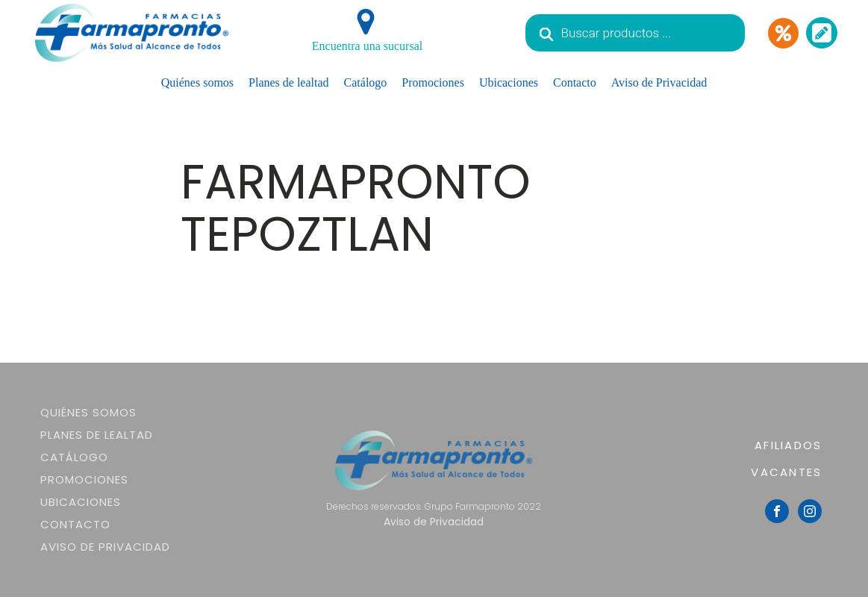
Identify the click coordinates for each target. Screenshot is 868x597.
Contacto (575, 82)
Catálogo (366, 82)
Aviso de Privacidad (659, 82)
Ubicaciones (509, 82)
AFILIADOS (788, 445)
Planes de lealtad (289, 82)
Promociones (433, 82)
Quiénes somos (197, 82)
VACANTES (786, 472)
